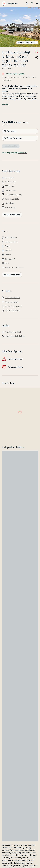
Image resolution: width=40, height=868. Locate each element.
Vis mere (6, 105)
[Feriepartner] (10, 3)
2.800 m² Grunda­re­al (13, 195)
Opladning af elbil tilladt (15, 336)
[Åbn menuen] (37, 3)
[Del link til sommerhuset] (37, 57)
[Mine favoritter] (32, 3)
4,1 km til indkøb (12, 302)
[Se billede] (20, 27)
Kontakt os (23, 153)
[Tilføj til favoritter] (37, 52)
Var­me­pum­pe (11, 208)
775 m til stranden (13, 298)
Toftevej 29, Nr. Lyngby (13, 74)
